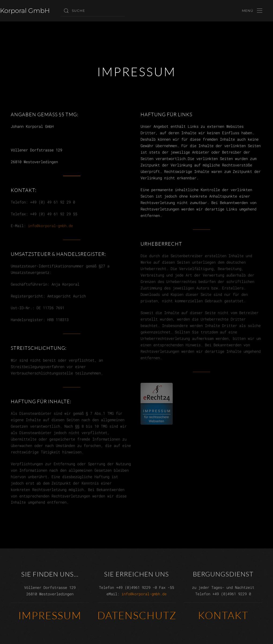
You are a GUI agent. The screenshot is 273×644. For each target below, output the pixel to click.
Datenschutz (137, 615)
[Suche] (93, 11)
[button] (252, 11)
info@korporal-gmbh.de (50, 226)
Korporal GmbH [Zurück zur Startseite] (25, 11)
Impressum (50, 615)
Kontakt (223, 615)
